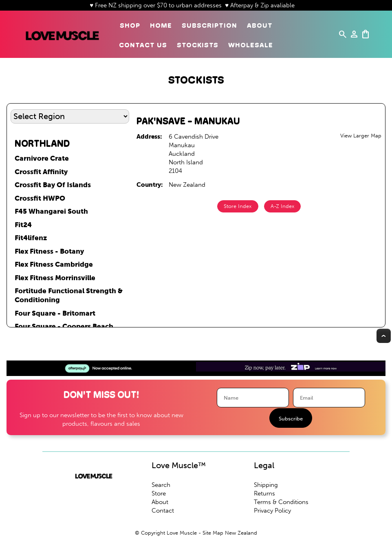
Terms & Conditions (281, 502)
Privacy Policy (272, 511)
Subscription (209, 25)
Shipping (266, 485)
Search (161, 485)
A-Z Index (282, 206)
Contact (163, 511)
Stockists (198, 45)
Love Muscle (182, 533)
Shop (130, 25)
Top (384, 336)
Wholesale (251, 45)
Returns (264, 493)
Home (161, 25)
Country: (150, 185)
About (260, 25)
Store (159, 493)
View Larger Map (361, 136)
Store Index (238, 206)
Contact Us (143, 45)
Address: (149, 137)
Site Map (213, 533)
